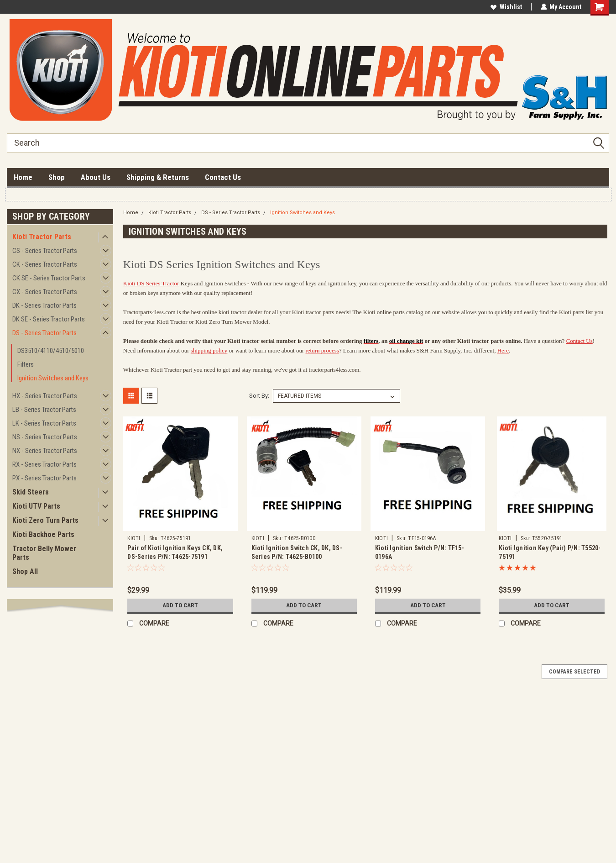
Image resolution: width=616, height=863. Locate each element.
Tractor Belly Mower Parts (44, 553)
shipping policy (209, 350)
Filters (26, 364)
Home (23, 177)
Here (503, 350)
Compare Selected (574, 672)
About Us (96, 177)
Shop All (25, 571)
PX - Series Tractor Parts (44, 478)
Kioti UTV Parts (36, 506)
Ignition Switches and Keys (53, 378)
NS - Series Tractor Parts (45, 437)
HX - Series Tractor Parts (45, 396)
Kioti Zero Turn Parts (45, 520)
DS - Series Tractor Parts (44, 333)
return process (322, 350)
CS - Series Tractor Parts (45, 251)
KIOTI (134, 538)
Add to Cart (180, 605)
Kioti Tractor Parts (42, 237)
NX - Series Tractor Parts (45, 451)
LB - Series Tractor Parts (44, 410)
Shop (57, 177)
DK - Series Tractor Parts (44, 305)
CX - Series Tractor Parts (45, 292)
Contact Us (223, 177)
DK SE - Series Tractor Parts (49, 319)
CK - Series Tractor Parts (45, 264)
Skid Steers (31, 492)
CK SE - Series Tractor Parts (49, 278)
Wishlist (506, 7)
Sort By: (259, 396)
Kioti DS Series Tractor (151, 283)
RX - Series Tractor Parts (44, 464)
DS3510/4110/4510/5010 (51, 351)
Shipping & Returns (158, 177)
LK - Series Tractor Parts (44, 423)
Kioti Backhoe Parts (43, 534)
